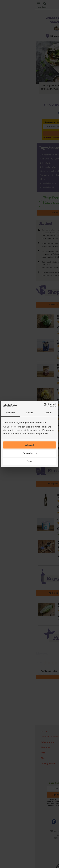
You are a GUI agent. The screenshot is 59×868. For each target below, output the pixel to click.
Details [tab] (29, 413)
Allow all (30, 445)
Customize (30, 453)
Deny (30, 461)
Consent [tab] (11, 413)
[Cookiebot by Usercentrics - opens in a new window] (44, 405)
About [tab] (48, 413)
